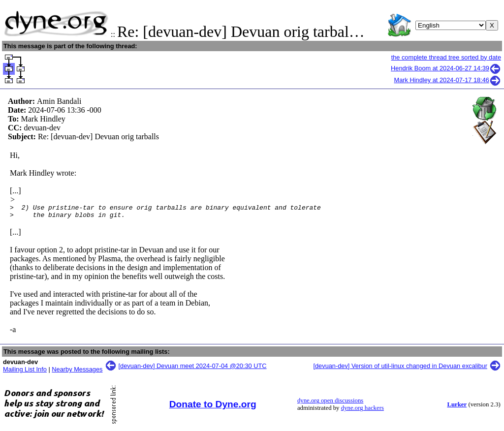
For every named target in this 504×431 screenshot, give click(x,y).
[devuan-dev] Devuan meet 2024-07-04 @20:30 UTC (193, 369)
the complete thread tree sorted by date (446, 57)
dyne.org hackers (362, 411)
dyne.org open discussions (330, 403)
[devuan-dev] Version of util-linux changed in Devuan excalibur (400, 369)
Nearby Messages (77, 372)
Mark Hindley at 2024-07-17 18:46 (448, 80)
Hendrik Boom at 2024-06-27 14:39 (446, 68)
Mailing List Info (25, 372)
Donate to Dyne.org (213, 407)
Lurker (457, 407)
